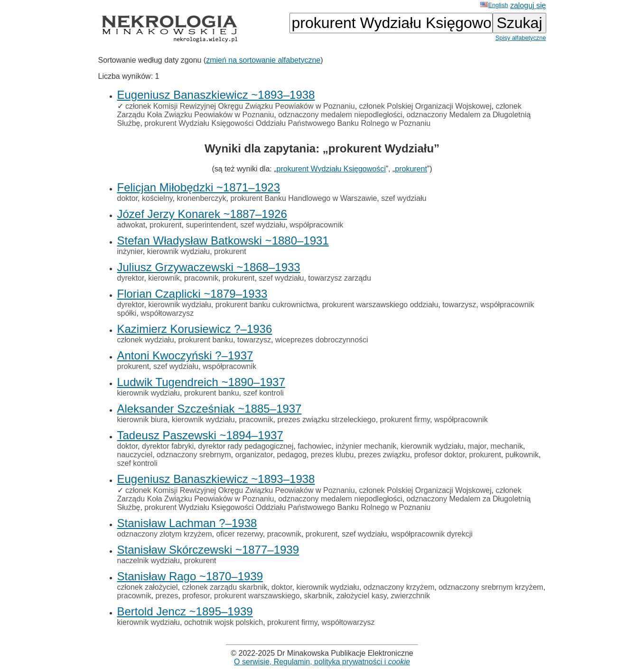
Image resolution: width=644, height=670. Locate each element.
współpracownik (316, 225)
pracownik (201, 278)
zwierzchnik (410, 596)
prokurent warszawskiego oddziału (380, 305)
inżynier (130, 251)
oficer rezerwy (239, 534)
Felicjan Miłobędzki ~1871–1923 (199, 187)
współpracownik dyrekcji (432, 534)
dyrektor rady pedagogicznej (246, 446)
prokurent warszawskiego (257, 596)
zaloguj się (528, 5)
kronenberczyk (202, 198)
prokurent (411, 169)
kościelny (157, 198)
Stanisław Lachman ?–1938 (187, 523)
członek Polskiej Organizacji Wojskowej (425, 106)
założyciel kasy (362, 596)
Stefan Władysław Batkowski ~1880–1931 (223, 241)
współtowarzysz (167, 313)
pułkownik (522, 455)
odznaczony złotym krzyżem (165, 534)
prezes (167, 596)
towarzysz (459, 305)
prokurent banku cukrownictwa (267, 305)
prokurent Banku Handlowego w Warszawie (303, 198)
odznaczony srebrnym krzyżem (491, 587)
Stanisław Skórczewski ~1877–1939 (208, 550)
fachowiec (314, 446)
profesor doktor (440, 455)
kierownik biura (143, 420)
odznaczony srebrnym (194, 455)
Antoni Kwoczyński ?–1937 (185, 355)
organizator (254, 455)
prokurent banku (205, 340)
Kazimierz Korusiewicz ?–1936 (195, 329)
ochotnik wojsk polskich (224, 622)
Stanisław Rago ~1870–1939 (190, 576)
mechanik (507, 446)
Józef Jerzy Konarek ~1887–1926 (202, 214)
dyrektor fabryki (168, 446)
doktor (128, 198)
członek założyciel (148, 587)
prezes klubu (332, 455)
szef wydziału (404, 198)
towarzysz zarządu (340, 278)
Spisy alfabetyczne (521, 38)
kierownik (164, 278)
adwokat (131, 225)
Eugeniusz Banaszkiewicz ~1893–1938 (216, 95)
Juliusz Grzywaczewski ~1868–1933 (209, 267)
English (494, 5)
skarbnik (318, 596)
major (477, 446)
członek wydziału (146, 340)
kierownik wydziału (179, 251)
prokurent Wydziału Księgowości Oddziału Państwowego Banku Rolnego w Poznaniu (287, 123)
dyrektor (131, 278)
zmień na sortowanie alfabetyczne (263, 60)
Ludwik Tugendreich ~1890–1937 (201, 382)
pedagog (292, 455)
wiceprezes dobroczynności (322, 340)
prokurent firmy (405, 420)
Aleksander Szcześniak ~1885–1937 (210, 409)
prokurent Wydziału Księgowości (331, 169)
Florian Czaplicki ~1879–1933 (192, 294)
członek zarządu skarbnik (224, 587)
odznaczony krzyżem (399, 587)
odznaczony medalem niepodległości (340, 115)
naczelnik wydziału (149, 561)
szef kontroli (263, 393)
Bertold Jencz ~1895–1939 (185, 611)
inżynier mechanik (366, 446)
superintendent (211, 225)
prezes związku (384, 455)
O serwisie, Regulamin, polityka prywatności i (322, 662)
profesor (196, 596)
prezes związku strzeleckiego (326, 420)
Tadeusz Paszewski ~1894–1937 (200, 435)
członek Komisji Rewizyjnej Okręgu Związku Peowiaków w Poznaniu (240, 106)
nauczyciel (135, 455)
